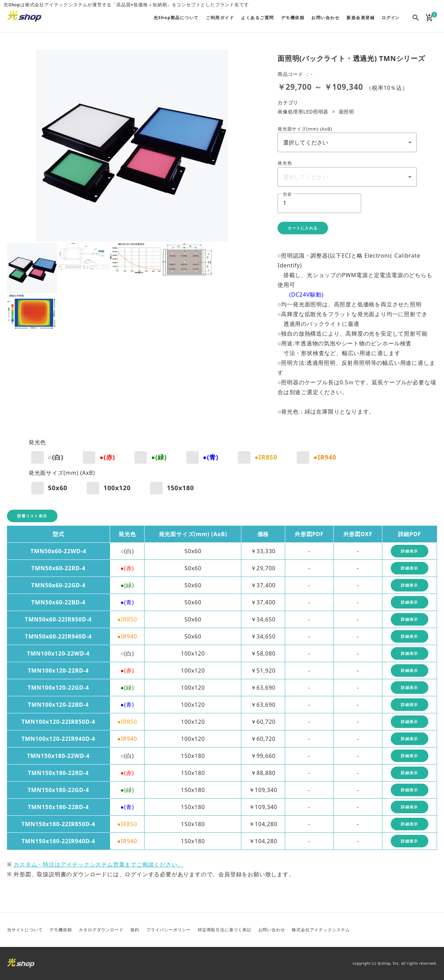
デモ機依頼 (61, 930)
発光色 (285, 163)
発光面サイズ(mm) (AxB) (305, 129)
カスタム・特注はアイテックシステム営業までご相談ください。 (98, 864)
